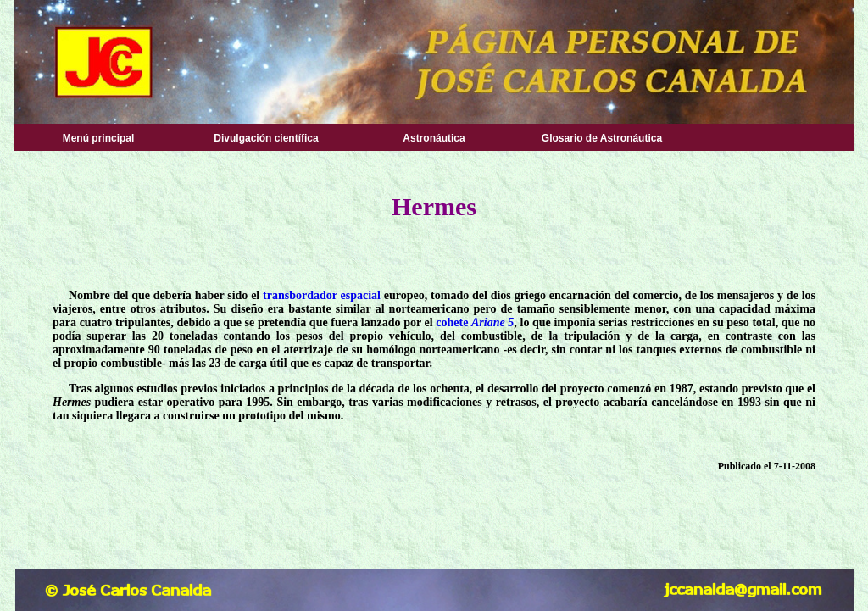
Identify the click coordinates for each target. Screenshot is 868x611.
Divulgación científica (266, 138)
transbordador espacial (322, 295)
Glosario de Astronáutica (602, 138)
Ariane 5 (492, 322)
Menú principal (99, 138)
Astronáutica (434, 138)
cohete (452, 322)
